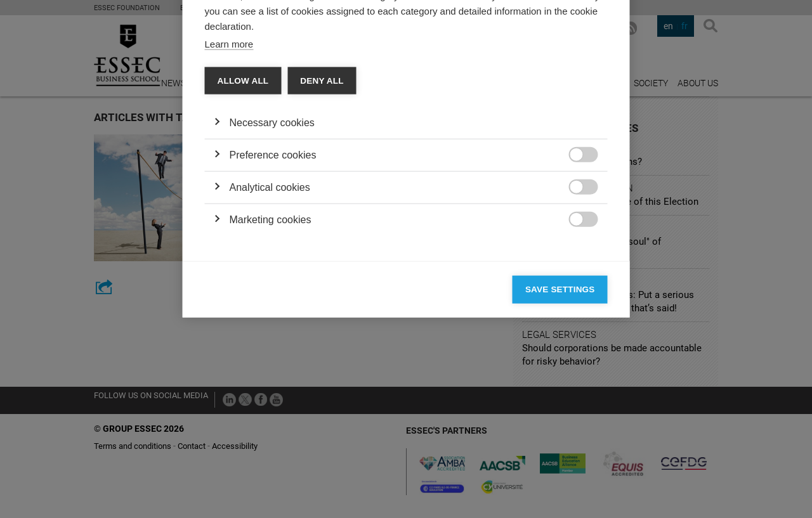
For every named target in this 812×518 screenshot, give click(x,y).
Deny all (322, 246)
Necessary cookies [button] (272, 288)
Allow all (243, 246)
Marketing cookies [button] (271, 385)
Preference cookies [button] (273, 320)
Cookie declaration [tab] (385, 99)
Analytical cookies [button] (270, 352)
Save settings (560, 454)
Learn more (229, 209)
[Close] (595, 62)
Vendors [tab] (305, 99)
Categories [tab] (241, 99)
